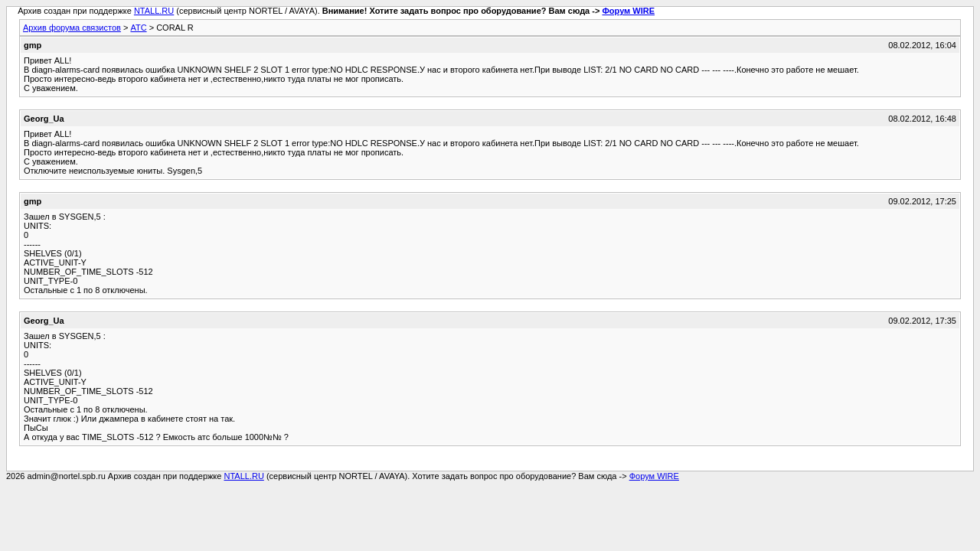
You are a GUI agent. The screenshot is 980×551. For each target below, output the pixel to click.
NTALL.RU (154, 11)
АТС (138, 28)
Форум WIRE (628, 11)
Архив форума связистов (72, 28)
